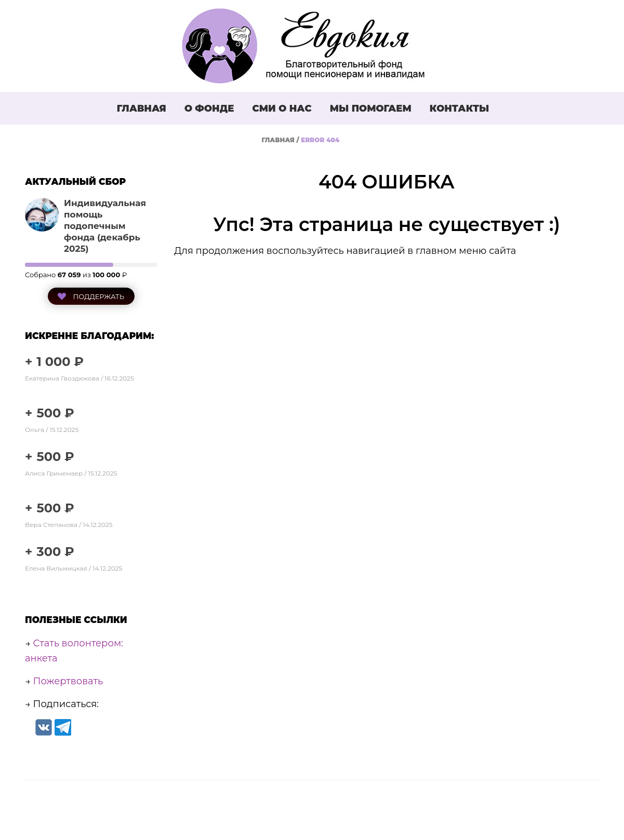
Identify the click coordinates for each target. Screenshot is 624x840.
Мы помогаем (371, 109)
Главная (142, 109)
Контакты (459, 109)
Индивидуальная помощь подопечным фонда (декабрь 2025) (105, 226)
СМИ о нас (282, 109)
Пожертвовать (68, 681)
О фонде (209, 109)
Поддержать (98, 296)
